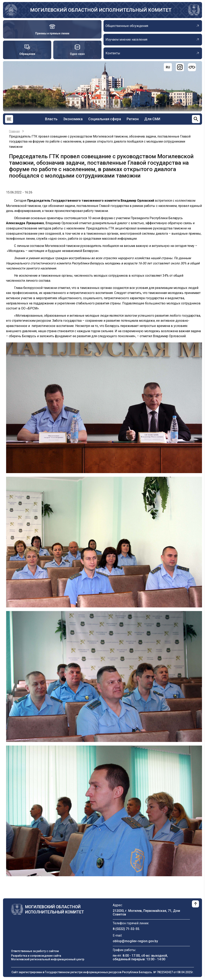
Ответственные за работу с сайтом (35, 951)
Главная (14, 131)
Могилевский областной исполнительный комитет (101, 10)
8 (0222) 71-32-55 (126, 929)
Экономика (73, 119)
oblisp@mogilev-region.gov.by (135, 941)
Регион (133, 119)
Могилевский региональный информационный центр (48, 959)
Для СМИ (152, 119)
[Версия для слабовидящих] (192, 67)
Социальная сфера (105, 119)
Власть (51, 119)
